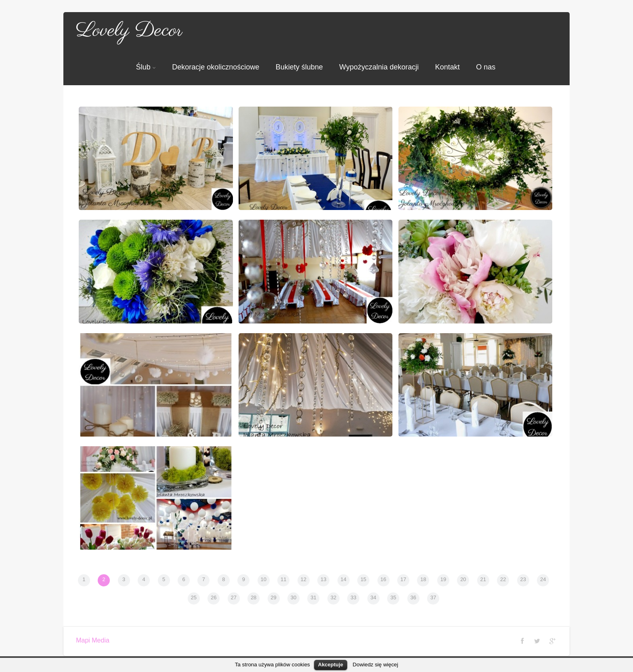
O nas (486, 67)
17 (403, 579)
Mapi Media (93, 640)
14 (343, 579)
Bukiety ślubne (299, 67)
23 (523, 579)
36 (413, 597)
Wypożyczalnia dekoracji (379, 67)
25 (194, 597)
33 (353, 597)
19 (443, 579)
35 (393, 597)
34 (373, 597)
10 (264, 579)
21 (483, 579)
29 (273, 597)
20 (463, 579)
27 (233, 597)
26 (214, 597)
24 (543, 579)
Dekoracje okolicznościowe (216, 67)
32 (333, 597)
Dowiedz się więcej (376, 665)
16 (383, 579)
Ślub (146, 67)
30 (293, 597)
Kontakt (448, 67)
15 (363, 579)
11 (283, 579)
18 (423, 579)
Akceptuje (331, 665)
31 (313, 597)
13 (323, 579)
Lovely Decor (129, 31)
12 (304, 579)
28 (254, 597)
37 (433, 597)
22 (503, 579)
